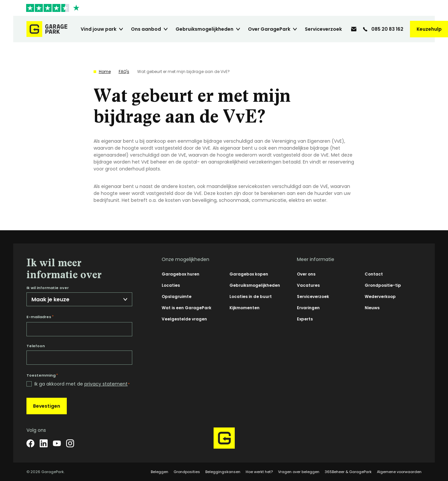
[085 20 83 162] (383, 29)
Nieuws (372, 308)
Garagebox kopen (249, 274)
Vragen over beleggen (299, 472)
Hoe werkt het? (259, 472)
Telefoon (36, 346)
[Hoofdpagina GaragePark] (47, 29)
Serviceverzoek (313, 296)
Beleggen (160, 472)
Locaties (171, 285)
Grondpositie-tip (383, 285)
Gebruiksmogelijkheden (255, 285)
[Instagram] (70, 443)
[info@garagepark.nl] (354, 29)
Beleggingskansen (223, 472)
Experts (305, 319)
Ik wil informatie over (48, 288)
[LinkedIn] (44, 443)
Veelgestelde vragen (184, 319)
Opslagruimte (177, 296)
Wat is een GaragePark (186, 308)
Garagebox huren (181, 274)
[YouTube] (57, 443)
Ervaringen (308, 308)
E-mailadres (40, 317)
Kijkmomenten (244, 308)
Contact (374, 274)
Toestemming (42, 375)
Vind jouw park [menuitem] (99, 29)
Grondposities (187, 472)
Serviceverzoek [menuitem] (323, 29)
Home (105, 72)
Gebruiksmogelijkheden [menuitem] (204, 29)
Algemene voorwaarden (399, 472)
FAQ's (124, 72)
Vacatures (308, 285)
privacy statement (106, 384)
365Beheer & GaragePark (348, 472)
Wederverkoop (380, 296)
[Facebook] (30, 443)
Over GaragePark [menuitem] (269, 29)
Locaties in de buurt (251, 296)
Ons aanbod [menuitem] (146, 29)
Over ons (306, 274)
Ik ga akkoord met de (82, 384)
